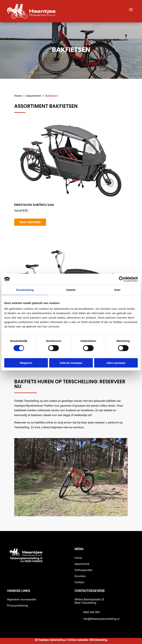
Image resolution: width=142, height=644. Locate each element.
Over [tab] (117, 290)
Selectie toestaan (71, 363)
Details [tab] (71, 290)
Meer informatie (30, 222)
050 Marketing (98, 640)
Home (78, 558)
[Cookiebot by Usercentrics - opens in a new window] (122, 279)
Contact (79, 582)
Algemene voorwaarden (22, 599)
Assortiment (82, 564)
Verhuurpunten (83, 570)
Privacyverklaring (18, 606)
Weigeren (26, 363)
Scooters (80, 576)
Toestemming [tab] (25, 290)
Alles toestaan (116, 363)
